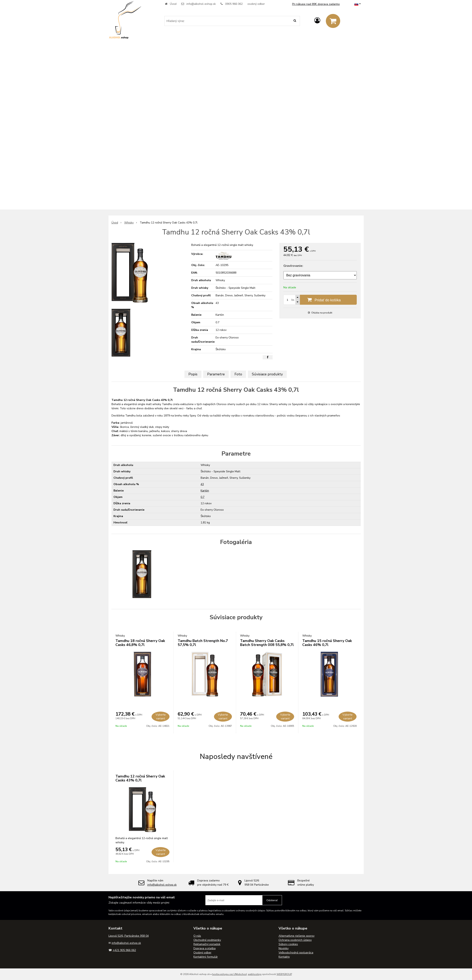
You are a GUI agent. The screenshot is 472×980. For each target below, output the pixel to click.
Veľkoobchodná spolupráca (296, 953)
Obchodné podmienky (207, 940)
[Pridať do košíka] (320, 300)
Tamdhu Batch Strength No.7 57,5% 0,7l (203, 643)
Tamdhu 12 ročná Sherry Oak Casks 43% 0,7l (140, 778)
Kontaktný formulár (206, 957)
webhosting (255, 974)
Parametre (216, 374)
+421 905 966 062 (124, 950)
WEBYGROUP (284, 974)
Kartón (205, 491)
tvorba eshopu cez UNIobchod (229, 974)
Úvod (173, 4)
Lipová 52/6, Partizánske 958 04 (129, 936)
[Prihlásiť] (317, 21)
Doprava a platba (204, 948)
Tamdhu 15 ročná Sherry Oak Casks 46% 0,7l (327, 643)
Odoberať (272, 900)
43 (202, 484)
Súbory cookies (288, 944)
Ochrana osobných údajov (295, 940)
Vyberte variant (161, 717)
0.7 (202, 497)
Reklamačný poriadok (207, 944)
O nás (197, 936)
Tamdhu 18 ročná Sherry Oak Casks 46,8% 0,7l (140, 643)
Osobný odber (202, 953)
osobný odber (256, 4)
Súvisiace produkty (267, 374)
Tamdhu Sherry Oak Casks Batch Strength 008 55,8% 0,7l (267, 643)
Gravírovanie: (293, 266)
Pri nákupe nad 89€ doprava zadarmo (316, 4)
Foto (238, 374)
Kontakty (284, 957)
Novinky (284, 948)
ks (293, 300)
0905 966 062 (234, 4)
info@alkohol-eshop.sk (201, 4)
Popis (193, 374)
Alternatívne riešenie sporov (297, 936)
